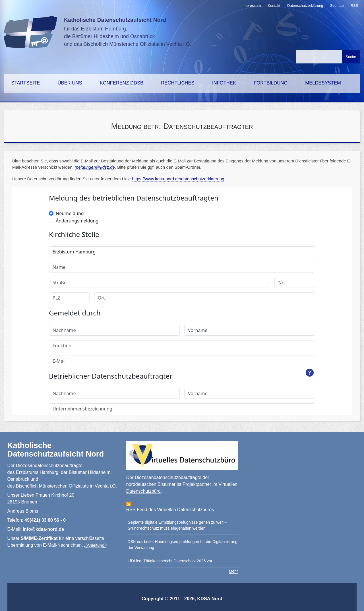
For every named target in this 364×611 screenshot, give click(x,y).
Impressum (252, 6)
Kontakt (274, 6)
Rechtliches (178, 83)
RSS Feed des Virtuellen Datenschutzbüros (170, 510)
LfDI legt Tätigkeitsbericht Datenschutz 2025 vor (170, 561)
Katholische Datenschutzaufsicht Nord (115, 20)
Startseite (25, 83)
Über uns (70, 83)
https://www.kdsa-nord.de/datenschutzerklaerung (178, 179)
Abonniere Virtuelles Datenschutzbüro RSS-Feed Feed (129, 504)
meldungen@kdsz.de (95, 167)
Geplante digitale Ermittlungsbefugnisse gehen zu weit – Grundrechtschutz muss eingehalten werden (177, 525)
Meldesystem (323, 83)
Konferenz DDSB (122, 83)
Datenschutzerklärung (305, 6)
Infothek (224, 83)
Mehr (233, 571)
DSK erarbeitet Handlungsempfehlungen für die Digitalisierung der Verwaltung (183, 545)
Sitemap (337, 6)
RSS (354, 6)
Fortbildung (271, 83)
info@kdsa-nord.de (43, 529)
